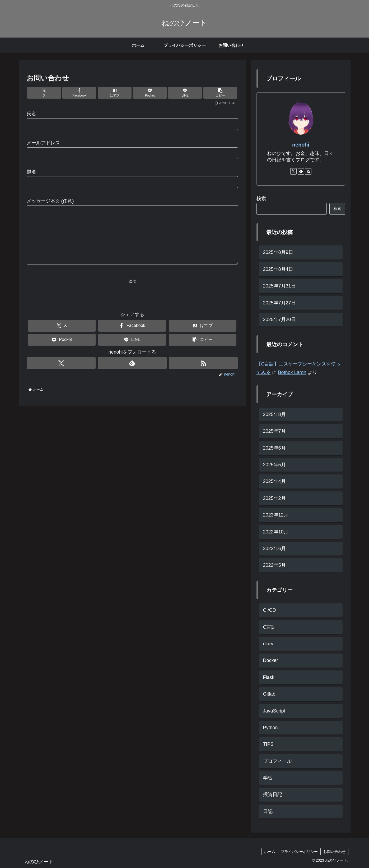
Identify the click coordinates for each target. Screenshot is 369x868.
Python (270, 728)
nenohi (301, 145)
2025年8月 (274, 414)
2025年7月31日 (279, 286)
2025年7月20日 (279, 319)
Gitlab (269, 694)
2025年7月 (274, 431)
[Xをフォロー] (61, 374)
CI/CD (270, 610)
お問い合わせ (334, 852)
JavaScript (274, 711)
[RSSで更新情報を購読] (203, 374)
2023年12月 (276, 515)
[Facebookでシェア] (79, 93)
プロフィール (277, 761)
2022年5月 (274, 565)
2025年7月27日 (279, 303)
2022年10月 (276, 532)
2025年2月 (274, 498)
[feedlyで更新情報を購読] (132, 374)
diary (268, 644)
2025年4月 (274, 481)
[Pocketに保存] (150, 93)
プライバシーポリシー (299, 852)
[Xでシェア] (44, 93)
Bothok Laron (292, 372)
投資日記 (273, 794)
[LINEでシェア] (185, 93)
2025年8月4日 (278, 269)
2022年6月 (274, 549)
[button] (220, 93)
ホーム (270, 852)
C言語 (270, 627)
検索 (261, 199)
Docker (271, 660)
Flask (269, 677)
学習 (268, 778)
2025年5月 (274, 465)
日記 (268, 811)
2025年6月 (274, 448)
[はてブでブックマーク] (115, 93)
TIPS (268, 744)
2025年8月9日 (278, 252)
